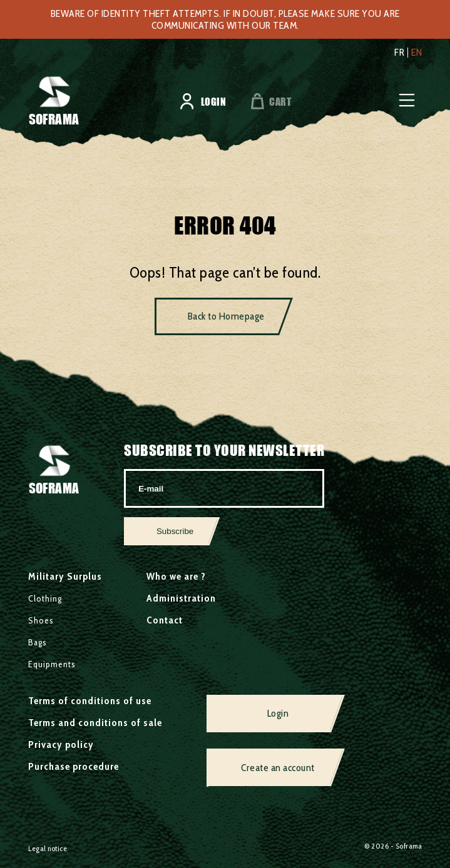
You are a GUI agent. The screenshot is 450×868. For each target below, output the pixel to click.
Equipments (52, 664)
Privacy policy (61, 744)
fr (399, 53)
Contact (165, 620)
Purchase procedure (74, 766)
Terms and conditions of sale (95, 723)
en (417, 53)
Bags (38, 642)
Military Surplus (65, 576)
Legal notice (48, 848)
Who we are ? (176, 576)
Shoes (41, 620)
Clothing (45, 598)
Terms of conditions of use (90, 701)
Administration (181, 598)
